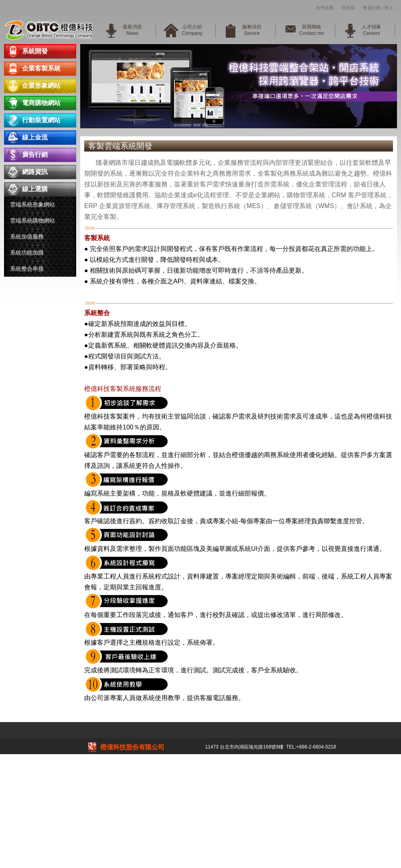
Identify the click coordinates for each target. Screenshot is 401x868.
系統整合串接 (27, 269)
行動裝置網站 (41, 120)
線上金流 (35, 137)
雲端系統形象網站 (32, 204)
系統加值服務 (27, 237)
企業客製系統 (41, 68)
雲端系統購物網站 (32, 221)
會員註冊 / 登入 (378, 8)
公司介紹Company (192, 30)
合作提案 (325, 8)
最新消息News (132, 30)
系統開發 (35, 51)
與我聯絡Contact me (311, 30)
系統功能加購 (27, 253)
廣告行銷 (35, 155)
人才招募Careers (371, 30)
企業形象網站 (41, 86)
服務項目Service (252, 30)
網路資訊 (35, 172)
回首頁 (348, 8)
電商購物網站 (41, 103)
